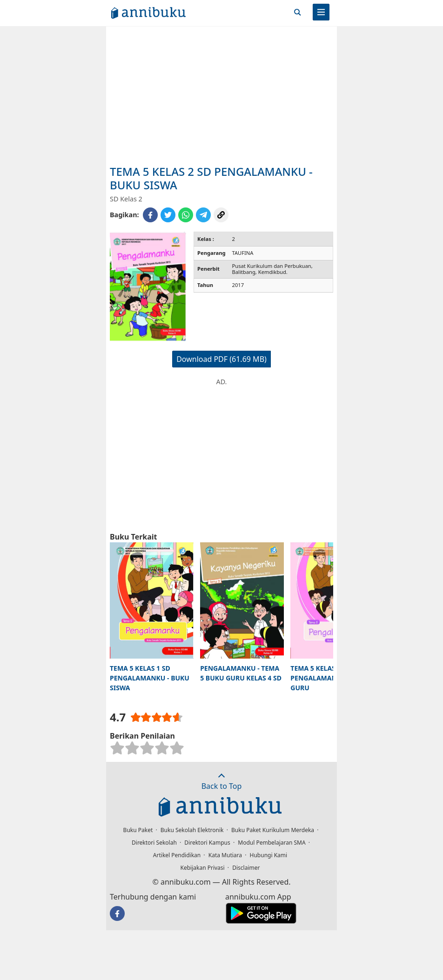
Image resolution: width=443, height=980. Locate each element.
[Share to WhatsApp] (186, 215)
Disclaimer (246, 868)
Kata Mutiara (225, 855)
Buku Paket (138, 830)
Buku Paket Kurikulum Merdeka (273, 830)
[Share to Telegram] (203, 215)
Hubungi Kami (269, 855)
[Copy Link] (221, 215)
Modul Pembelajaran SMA (272, 843)
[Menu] (321, 12)
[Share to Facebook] (150, 215)
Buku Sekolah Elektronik (192, 830)
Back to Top (222, 782)
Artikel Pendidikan (177, 855)
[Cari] (297, 12)
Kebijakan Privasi (203, 868)
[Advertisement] (221, 95)
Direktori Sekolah (154, 843)
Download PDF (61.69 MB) (221, 359)
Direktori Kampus (207, 843)
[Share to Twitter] (168, 215)
